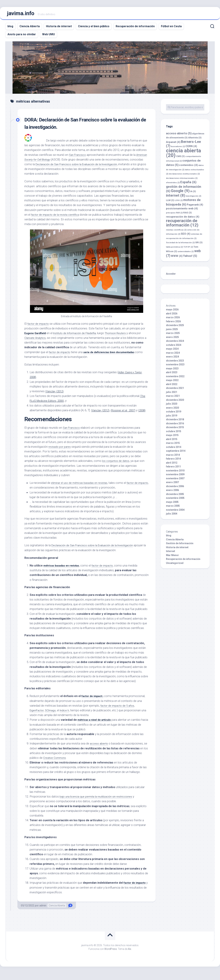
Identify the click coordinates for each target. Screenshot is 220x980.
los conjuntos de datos (117, 467)
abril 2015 (172, 441)
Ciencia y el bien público (94, 28)
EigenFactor (37, 717)
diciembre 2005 (175, 496)
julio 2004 (172, 515)
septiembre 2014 (176, 453)
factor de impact (93, 703)
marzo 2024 (173, 355)
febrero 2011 (173, 468)
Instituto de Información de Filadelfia (79, 335)
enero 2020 (172, 409)
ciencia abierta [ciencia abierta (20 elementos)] (184, 155)
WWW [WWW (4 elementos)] (177, 258)
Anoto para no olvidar (22, 36)
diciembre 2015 (175, 429)
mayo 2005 (172, 504)
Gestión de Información (180, 545)
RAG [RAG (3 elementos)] (188, 214)
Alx (130, 955)
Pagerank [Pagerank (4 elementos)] (195, 206)
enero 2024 (172, 358)
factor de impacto (39, 325)
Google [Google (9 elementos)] (180, 192)
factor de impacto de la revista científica (57, 216)
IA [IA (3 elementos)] (193, 193)
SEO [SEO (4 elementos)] (186, 236)
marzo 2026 (173, 319)
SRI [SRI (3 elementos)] (199, 244)
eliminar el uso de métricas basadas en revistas (81, 489)
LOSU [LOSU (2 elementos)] (179, 202)
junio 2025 (172, 331)
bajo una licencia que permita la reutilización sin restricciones (98, 803)
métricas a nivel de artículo (96, 726)
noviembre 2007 (175, 480)
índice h (67, 717)
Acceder (171, 275)
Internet (171, 553)
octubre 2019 (174, 413)
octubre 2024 (174, 347)
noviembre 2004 (175, 512)
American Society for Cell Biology (48, 161)
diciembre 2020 (175, 402)
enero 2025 (172, 339)
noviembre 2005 (175, 500)
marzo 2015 (173, 445)
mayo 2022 (172, 382)
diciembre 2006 (175, 488)
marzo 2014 (173, 457)
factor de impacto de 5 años (118, 712)
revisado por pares (60, 453)
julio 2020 (172, 405)
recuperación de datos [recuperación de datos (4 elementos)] (183, 218)
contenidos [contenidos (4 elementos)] (188, 167)
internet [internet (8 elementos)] (176, 197)
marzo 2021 (173, 398)
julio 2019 (172, 417)
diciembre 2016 (175, 425)
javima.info (21, 14)
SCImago (52, 717)
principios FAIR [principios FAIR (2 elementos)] (174, 215)
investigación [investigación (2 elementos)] (193, 198)
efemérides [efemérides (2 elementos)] (173, 184)
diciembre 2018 (175, 421)
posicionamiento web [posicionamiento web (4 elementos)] (182, 210)
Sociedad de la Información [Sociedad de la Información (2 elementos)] (180, 244)
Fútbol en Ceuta (171, 28)
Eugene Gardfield (36, 335)
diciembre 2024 (175, 343)
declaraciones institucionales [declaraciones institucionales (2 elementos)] (184, 176)
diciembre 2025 (175, 327)
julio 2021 (172, 394)
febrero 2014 (173, 460)
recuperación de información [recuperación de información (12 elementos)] (182, 225)
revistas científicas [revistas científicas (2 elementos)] (176, 232)
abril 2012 (172, 464)
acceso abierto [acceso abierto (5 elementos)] (179, 135)
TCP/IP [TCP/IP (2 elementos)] (188, 249)
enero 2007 (172, 484)
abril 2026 (172, 315)
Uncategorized (175, 565)
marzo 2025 (173, 335)
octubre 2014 (174, 449)
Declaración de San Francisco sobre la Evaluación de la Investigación (94, 166)
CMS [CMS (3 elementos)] (180, 158)
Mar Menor (172, 557)
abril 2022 (172, 386)
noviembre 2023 (175, 366)
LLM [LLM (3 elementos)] (170, 202)
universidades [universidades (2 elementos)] (186, 253)
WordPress (111, 955)
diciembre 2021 (175, 390)
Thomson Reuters (123, 335)
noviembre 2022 (175, 378)
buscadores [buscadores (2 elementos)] (178, 148)
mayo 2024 (172, 351)
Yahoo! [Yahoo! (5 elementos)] (190, 258)
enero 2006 (172, 492)
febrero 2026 (173, 323)
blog (10, 28)
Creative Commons (56, 764)
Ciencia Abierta (30, 28)
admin (43, 912)
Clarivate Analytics (41, 340)
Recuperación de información (135, 28)
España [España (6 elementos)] (188, 184)
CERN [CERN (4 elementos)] (191, 148)
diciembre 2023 (175, 362)
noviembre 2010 (175, 472)
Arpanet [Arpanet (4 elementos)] (173, 144)
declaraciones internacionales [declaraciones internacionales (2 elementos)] (182, 180)
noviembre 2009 (175, 476)
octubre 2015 (174, 433)
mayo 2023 (172, 370)
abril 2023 (172, 374)
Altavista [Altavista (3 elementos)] (195, 139)
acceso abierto (99, 750)
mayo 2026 (172, 311)
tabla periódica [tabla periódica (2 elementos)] (174, 249)
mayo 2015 (172, 437)
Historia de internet (59, 28)
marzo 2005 (173, 508)
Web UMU (49, 36)
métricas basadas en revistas (64, 572)
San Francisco (78, 156)
